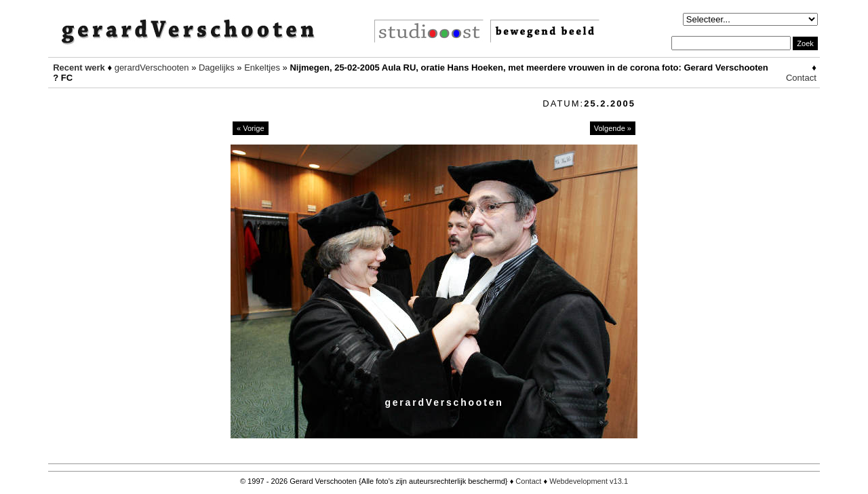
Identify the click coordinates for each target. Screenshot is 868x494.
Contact (801, 78)
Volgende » (613, 128)
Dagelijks (217, 68)
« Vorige (251, 128)
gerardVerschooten (152, 68)
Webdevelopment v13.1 (589, 481)
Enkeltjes (262, 68)
